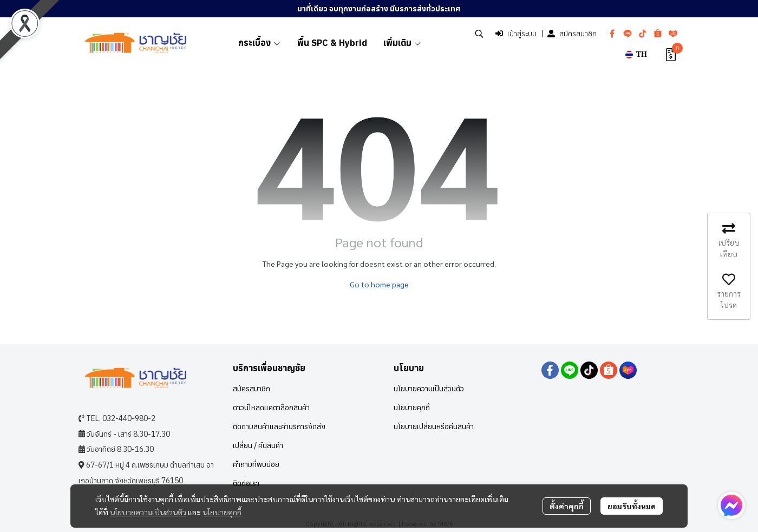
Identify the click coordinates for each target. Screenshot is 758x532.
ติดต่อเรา (246, 483)
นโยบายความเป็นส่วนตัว (148, 512)
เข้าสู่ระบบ (516, 34)
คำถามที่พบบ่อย (256, 464)
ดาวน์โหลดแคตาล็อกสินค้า (271, 408)
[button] (479, 34)
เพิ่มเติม (403, 43)
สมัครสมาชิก (572, 34)
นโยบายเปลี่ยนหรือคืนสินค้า (434, 426)
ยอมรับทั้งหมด (632, 506)
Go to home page (379, 284)
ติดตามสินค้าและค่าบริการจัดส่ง (279, 426)
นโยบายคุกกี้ (222, 512)
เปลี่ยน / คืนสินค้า (258, 445)
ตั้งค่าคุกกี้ (567, 506)
